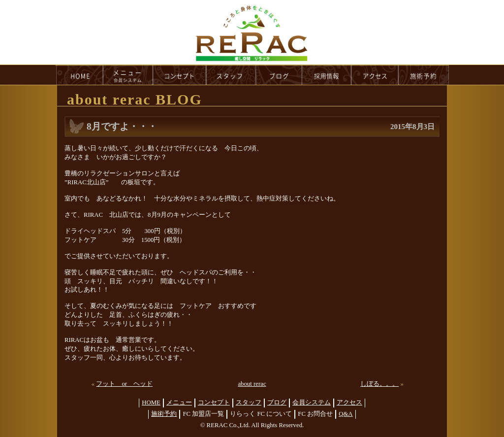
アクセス (349, 403)
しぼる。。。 (379, 384)
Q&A (346, 414)
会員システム (312, 403)
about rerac (252, 384)
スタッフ (249, 403)
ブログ (277, 403)
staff (231, 75)
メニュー (179, 403)
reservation (424, 75)
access (375, 75)
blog (279, 75)
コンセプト (214, 403)
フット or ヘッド (124, 384)
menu (128, 75)
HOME (79, 75)
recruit (327, 75)
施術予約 (164, 414)
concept (180, 75)
